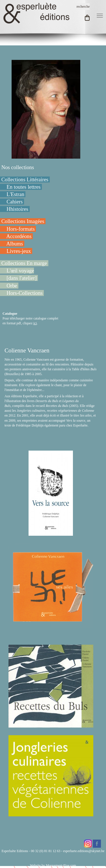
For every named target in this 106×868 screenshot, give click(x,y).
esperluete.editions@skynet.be (84, 851)
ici (35, 323)
